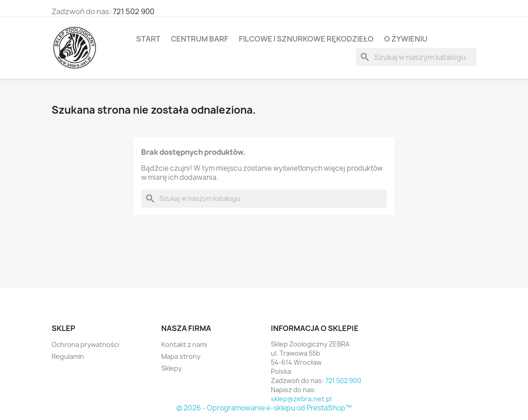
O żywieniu (406, 39)
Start (148, 39)
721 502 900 (134, 11)
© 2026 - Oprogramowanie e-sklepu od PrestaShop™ (264, 408)
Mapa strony (181, 356)
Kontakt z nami (184, 344)
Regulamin (68, 356)
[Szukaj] (416, 57)
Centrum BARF (200, 39)
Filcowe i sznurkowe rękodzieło (306, 39)
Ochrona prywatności (85, 344)
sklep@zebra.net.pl (301, 399)
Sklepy (172, 368)
